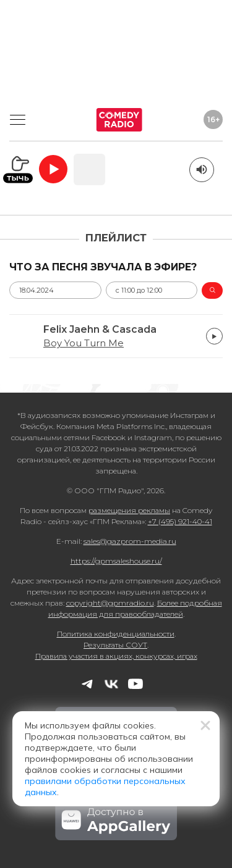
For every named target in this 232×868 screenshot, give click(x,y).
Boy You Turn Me (84, 343)
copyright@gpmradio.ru (110, 603)
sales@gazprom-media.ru (130, 541)
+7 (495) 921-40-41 (180, 521)
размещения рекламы (129, 510)
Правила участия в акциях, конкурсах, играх (116, 656)
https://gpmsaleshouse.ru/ (116, 561)
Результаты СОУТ (115, 645)
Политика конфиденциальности (116, 634)
